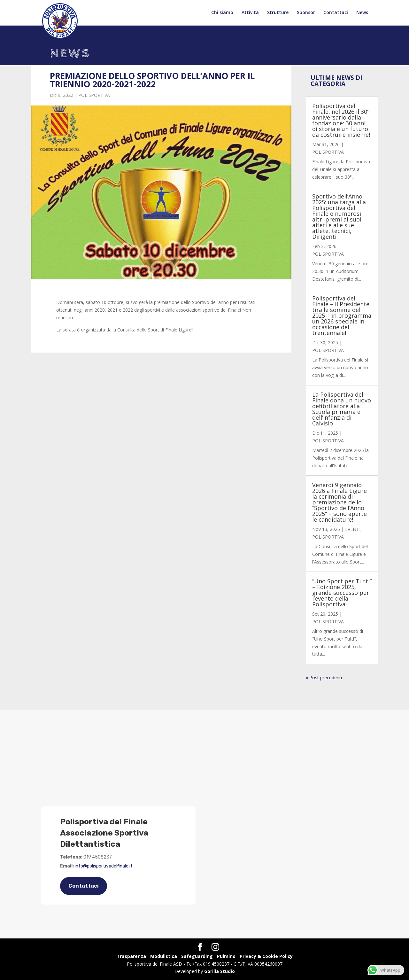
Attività (250, 13)
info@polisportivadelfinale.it (104, 866)
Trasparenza (131, 956)
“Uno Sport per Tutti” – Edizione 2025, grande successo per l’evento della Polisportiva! (342, 593)
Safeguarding (197, 956)
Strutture (278, 13)
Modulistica (164, 956)
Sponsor (306, 13)
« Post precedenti (324, 677)
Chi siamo (222, 13)
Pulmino (226, 956)
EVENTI (353, 529)
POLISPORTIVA (94, 95)
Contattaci (336, 13)
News (362, 13)
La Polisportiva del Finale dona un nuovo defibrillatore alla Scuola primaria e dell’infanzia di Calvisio (342, 409)
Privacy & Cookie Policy (266, 956)
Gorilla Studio (220, 971)
